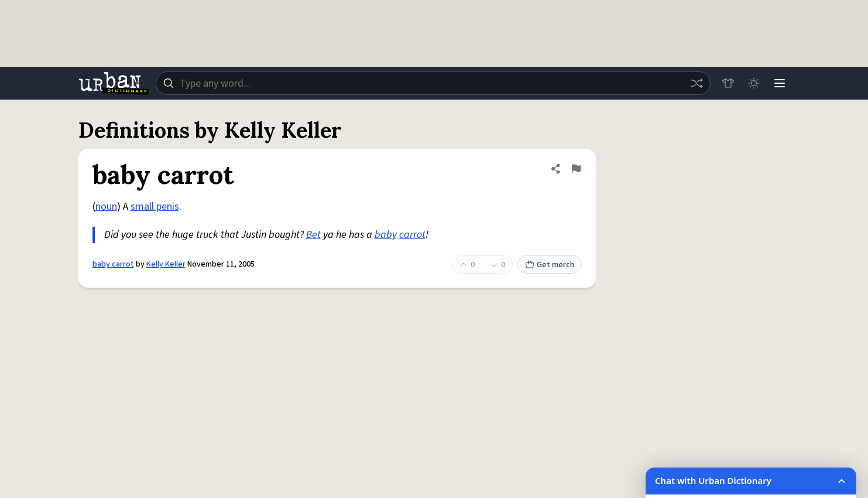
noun (106, 207)
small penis (155, 207)
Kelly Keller (166, 264)
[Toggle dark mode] (754, 83)
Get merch (550, 265)
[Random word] (697, 83)
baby (386, 235)
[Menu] (780, 83)
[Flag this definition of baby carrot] (576, 169)
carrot (412, 235)
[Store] (728, 83)
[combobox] (433, 83)
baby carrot (113, 264)
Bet (313, 235)
